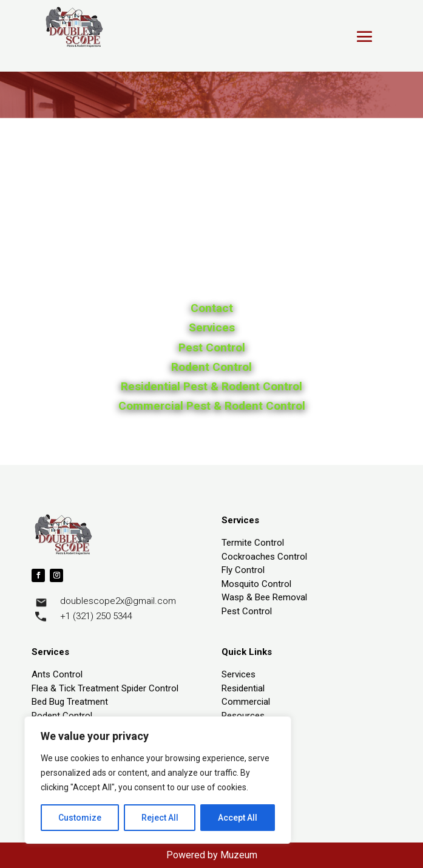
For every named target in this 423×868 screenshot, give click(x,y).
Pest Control (212, 348)
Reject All (160, 818)
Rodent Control (212, 367)
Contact (212, 308)
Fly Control (243, 570)
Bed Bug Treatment (70, 702)
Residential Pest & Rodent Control (212, 386)
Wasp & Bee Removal (264, 597)
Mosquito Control (256, 584)
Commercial (246, 702)
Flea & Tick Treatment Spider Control (105, 688)
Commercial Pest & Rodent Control (212, 406)
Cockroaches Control (264, 557)
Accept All (238, 818)
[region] (158, 780)
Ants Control (57, 674)
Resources (243, 716)
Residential (243, 688)
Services (212, 327)
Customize (80, 818)
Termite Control (253, 543)
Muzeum (239, 855)
